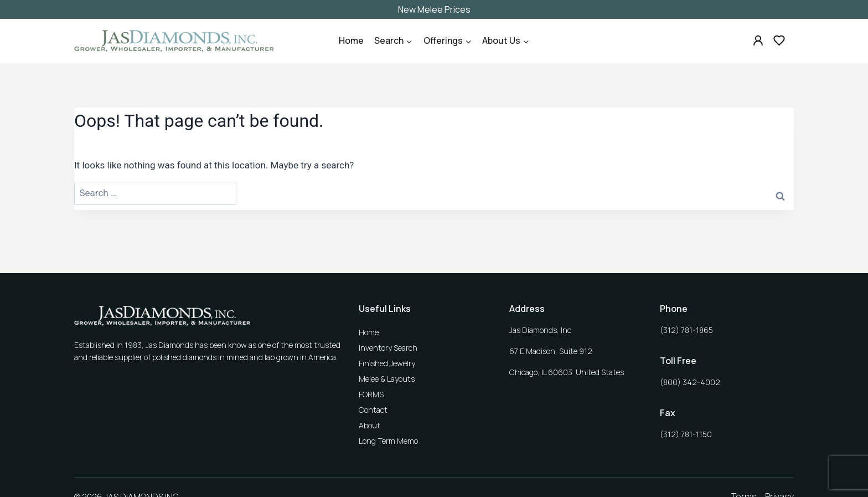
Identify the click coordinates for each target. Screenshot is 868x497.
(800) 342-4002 (690, 382)
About (370, 425)
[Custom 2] (779, 40)
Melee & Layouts (387, 379)
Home (351, 40)
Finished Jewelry (387, 363)
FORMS (371, 394)
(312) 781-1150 (686, 434)
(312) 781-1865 (686, 330)
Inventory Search (388, 348)
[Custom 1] (758, 40)
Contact (373, 410)
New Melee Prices (434, 9)
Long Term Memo (388, 441)
